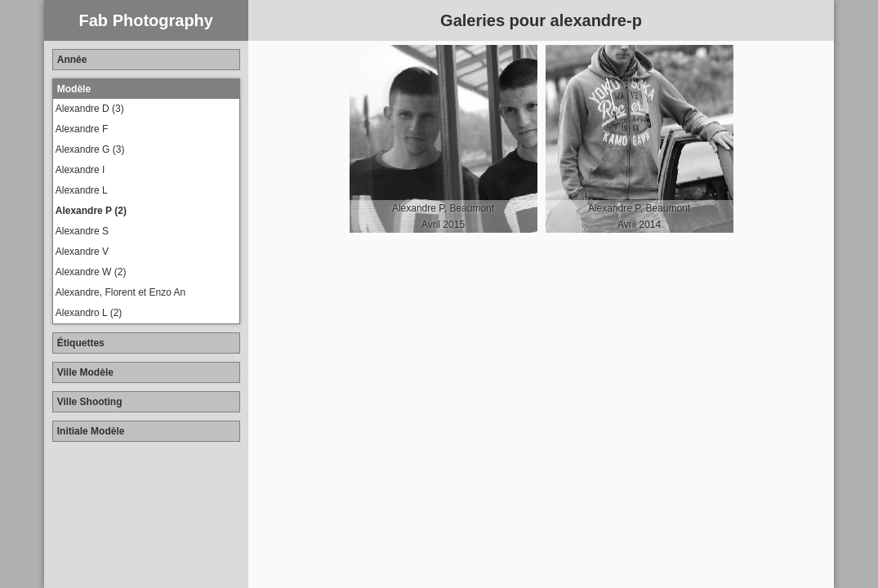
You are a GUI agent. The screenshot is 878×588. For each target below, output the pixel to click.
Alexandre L (82, 190)
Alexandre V (82, 252)
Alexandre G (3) (90, 149)
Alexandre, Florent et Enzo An (120, 292)
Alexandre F (82, 129)
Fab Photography (146, 20)
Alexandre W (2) (91, 272)
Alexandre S (82, 231)
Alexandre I (80, 170)
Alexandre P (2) (91, 211)
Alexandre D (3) (90, 109)
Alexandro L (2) (89, 313)
